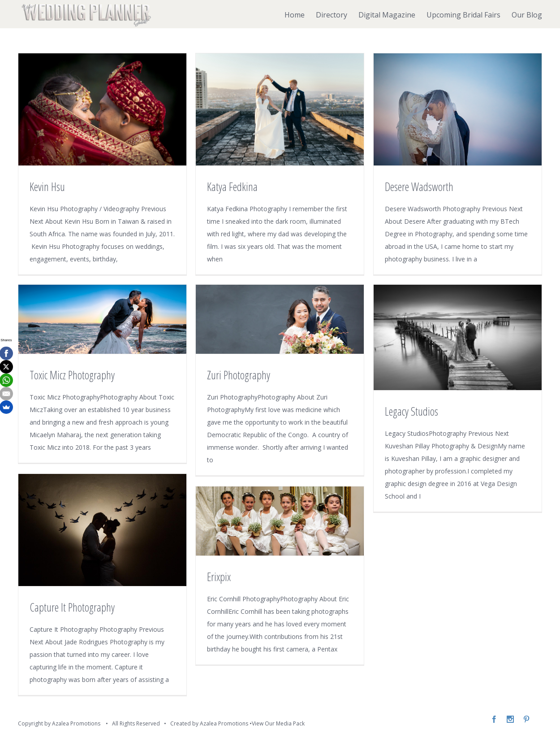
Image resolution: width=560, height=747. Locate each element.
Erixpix (219, 577)
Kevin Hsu (47, 187)
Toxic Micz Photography (72, 375)
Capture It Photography (72, 607)
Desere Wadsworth (419, 187)
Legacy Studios (411, 411)
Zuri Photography (239, 375)
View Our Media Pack (278, 723)
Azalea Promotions (224, 723)
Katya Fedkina (232, 187)
